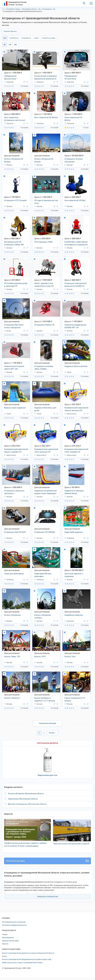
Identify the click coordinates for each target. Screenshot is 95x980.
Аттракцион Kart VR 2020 (15, 532)
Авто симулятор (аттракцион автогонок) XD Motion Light (15, 119)
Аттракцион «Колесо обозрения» (74, 160)
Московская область (30, 9)
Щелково (69, 621)
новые (36, 38)
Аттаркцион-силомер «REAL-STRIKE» (44, 368)
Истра (7, 331)
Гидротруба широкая (73, 532)
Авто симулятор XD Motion (46, 117)
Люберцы (69, 538)
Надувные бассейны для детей (45, 409)
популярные (26, 38)
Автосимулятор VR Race (75, 200)
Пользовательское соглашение (14, 925)
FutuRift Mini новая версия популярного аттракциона (76, 243)
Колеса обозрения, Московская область (26, 794)
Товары (5, 937)
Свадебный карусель (74, 615)
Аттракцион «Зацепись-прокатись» (14, 492)
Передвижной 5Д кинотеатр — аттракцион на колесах (14, 78)
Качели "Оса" (70, 657)
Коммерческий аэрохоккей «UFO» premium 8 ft (46, 451)
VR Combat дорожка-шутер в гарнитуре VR (16, 285)
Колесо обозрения (12, 615)
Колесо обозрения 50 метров (14, 160)
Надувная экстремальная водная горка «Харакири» (45, 492)
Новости (5, 946)
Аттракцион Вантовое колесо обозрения (14, 326)
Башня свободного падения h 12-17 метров (45, 699)
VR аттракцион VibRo (43, 242)
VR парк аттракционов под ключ (46, 202)
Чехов (68, 372)
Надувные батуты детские (76, 366)
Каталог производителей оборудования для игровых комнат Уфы (27, 962)
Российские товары (13, 9)
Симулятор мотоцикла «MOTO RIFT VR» (14, 368)
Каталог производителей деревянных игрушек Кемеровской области (28, 956)
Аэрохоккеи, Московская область (23, 799)
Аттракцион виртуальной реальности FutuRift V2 (76, 285)
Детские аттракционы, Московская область (27, 804)
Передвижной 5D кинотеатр (71, 77)
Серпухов (9, 82)
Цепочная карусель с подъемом (74, 575)
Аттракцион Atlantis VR (44, 325)
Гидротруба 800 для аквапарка (43, 575)
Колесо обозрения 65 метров (44, 160)
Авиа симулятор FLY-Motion (74, 119)
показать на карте (49, 38)
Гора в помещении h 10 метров (75, 699)
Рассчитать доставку (47, 864)
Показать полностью (48, 899)
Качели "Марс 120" (12, 657)
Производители (8, 940)
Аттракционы (47, 9)
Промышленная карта (10, 943)
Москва (8, 165)
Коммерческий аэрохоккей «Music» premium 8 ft (76, 409)
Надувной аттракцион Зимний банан (74, 492)
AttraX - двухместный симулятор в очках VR (44, 285)
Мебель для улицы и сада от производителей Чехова (22, 965)
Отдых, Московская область (55, 9)
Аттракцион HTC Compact (15, 200)
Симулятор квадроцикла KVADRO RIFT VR (75, 326)
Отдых (40, 9)
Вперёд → (53, 733)
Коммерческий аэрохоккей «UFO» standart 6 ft (76, 451)
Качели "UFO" (40, 657)
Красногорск (70, 414)
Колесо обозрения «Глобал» (42, 616)
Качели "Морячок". (12, 698)
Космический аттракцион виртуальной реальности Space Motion (46, 78)
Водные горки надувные (15, 408)
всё (5, 38)
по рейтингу (14, 38)
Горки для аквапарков (14, 574)
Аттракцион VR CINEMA (45, 532)
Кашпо (5, 959)
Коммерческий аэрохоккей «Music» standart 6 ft (16, 451)
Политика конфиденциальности (14, 928)
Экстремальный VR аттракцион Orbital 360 (14, 243)
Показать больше (47, 723)
